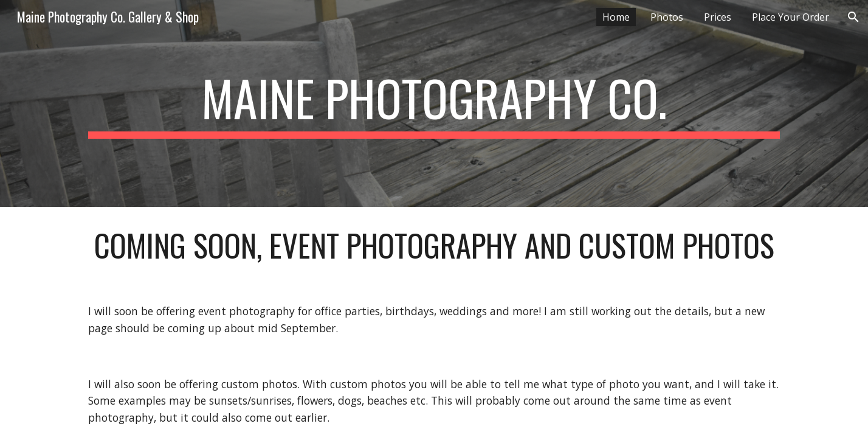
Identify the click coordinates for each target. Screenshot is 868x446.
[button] (853, 17)
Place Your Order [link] (790, 17)
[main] (434, 103)
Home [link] (616, 17)
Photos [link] (667, 17)
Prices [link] (718, 17)
